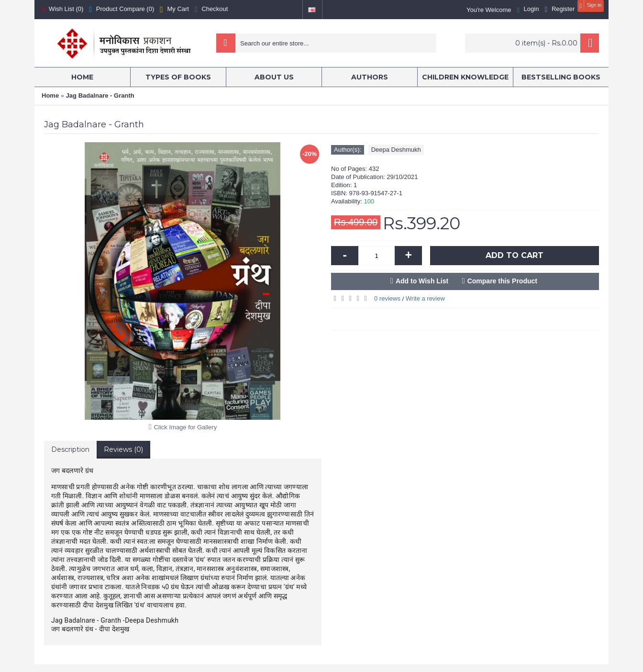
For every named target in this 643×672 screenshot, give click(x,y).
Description (70, 449)
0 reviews (387, 298)
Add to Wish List (422, 281)
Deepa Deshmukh (396, 150)
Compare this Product (502, 281)
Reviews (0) (123, 449)
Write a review (425, 298)
